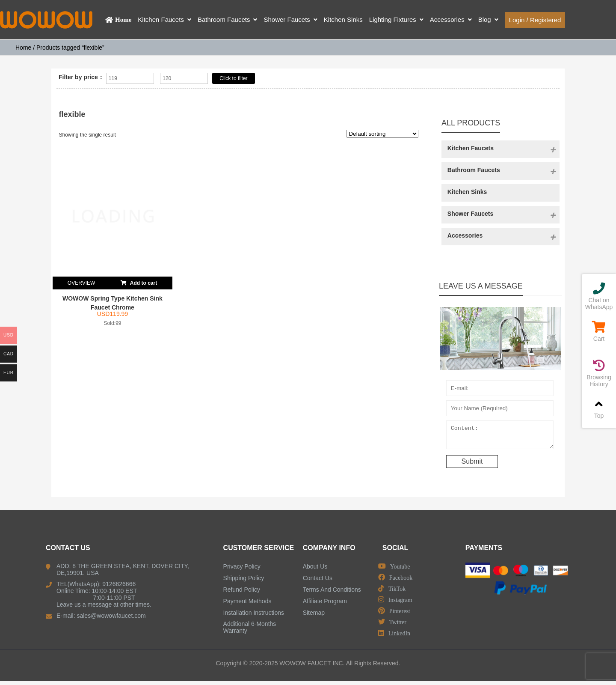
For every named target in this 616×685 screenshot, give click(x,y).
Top (599, 409)
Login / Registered (535, 20)
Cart (599, 332)
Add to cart (139, 281)
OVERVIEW (81, 283)
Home (23, 48)
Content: (500, 437)
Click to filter (233, 78)
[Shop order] (382, 134)
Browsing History (599, 374)
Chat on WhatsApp (599, 296)
